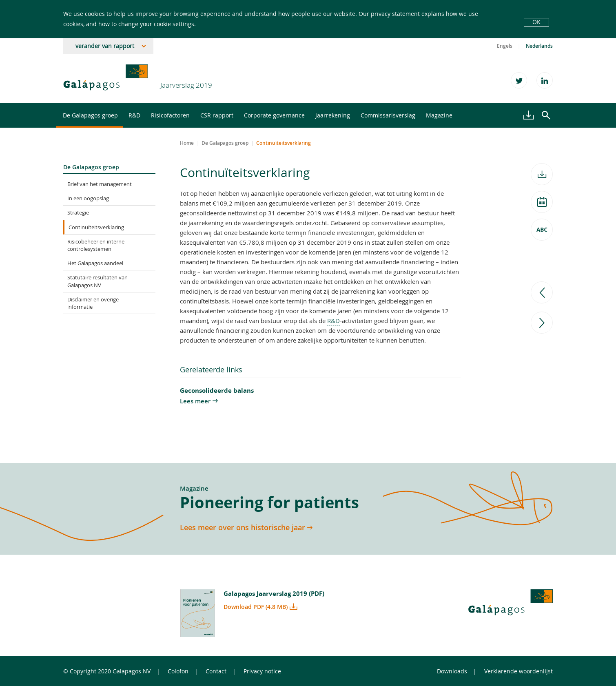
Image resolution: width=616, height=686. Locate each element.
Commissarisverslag (388, 115)
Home (187, 143)
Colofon (178, 671)
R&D (134, 115)
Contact (216, 671)
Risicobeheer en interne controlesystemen (96, 245)
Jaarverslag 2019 (186, 85)
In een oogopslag (88, 198)
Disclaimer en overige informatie (93, 303)
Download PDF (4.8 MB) (256, 607)
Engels (505, 46)
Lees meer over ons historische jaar (243, 527)
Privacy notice (262, 671)
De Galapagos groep (90, 115)
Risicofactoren (170, 115)
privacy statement (395, 14)
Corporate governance (274, 115)
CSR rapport (217, 115)
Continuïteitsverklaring (96, 227)
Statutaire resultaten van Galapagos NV (97, 281)
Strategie (78, 212)
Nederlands (539, 46)
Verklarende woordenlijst (519, 671)
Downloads (452, 671)
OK (536, 22)
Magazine (439, 115)
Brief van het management (100, 184)
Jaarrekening (333, 115)
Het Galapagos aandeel (95, 263)
